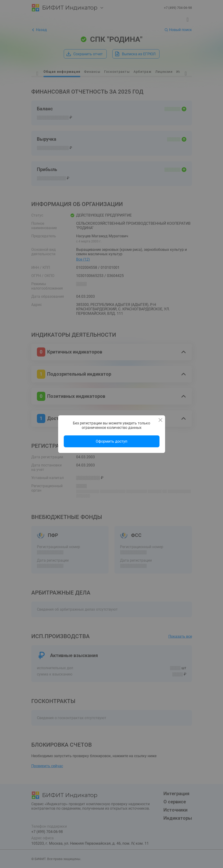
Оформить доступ (111, 441)
